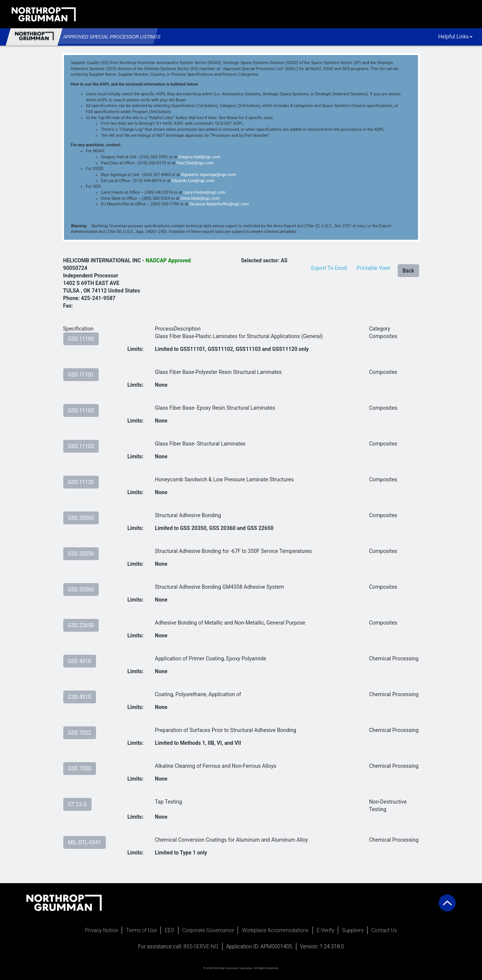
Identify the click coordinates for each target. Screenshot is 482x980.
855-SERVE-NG (201, 946)
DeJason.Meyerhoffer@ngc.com (219, 204)
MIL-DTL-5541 (85, 842)
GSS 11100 (81, 339)
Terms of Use (141, 930)
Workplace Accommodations (275, 930)
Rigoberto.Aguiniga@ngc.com (208, 175)
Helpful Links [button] (455, 37)
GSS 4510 (80, 697)
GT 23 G (78, 804)
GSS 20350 (81, 554)
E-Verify (326, 930)
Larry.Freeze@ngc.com (204, 192)
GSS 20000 (81, 518)
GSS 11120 (81, 482)
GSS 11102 (81, 410)
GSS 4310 (80, 661)
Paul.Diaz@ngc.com (195, 163)
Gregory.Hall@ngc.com (199, 157)
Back (408, 271)
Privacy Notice (102, 930)
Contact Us (384, 930)
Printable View (373, 268)
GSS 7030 (80, 769)
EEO (169, 930)
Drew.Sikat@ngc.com (200, 198)
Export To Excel (329, 268)
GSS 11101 (81, 375)
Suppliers (353, 930)
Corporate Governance (208, 930)
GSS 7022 (80, 733)
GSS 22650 (81, 625)
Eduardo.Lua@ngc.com (193, 181)
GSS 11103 (81, 446)
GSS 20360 (81, 590)
